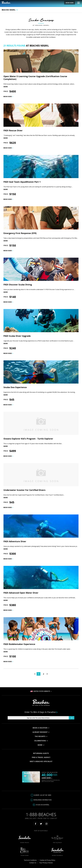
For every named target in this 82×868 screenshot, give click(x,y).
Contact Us (33, 863)
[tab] (35, 674)
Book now (8, 97)
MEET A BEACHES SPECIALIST (41, 761)
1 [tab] (39, 674)
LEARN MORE (47, 778)
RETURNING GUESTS (41, 753)
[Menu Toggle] (78, 3)
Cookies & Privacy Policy (47, 860)
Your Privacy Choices (46, 863)
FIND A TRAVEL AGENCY (41, 757)
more (6, 87)
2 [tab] (43, 674)
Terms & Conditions (30, 860)
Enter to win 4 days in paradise (41, 712)
